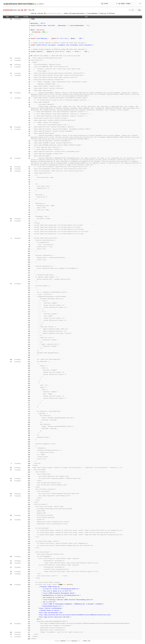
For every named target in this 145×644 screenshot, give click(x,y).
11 (29, 41)
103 (29, 256)
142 (29, 340)
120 (29, 292)
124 (29, 301)
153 (29, 364)
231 (29, 533)
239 (29, 550)
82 (29, 210)
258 (29, 591)
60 (29, 156)
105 (29, 260)
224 (29, 518)
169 (29, 398)
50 (29, 131)
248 (29, 569)
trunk (10, 10)
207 (29, 481)
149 (29, 355)
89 (29, 225)
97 (29, 243)
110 (29, 271)
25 (29, 71)
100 (29, 249)
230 (29, 531)
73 (29, 191)
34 (29, 91)
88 (29, 223)
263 (29, 602)
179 (29, 420)
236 (29, 543)
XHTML (85, 641)
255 (29, 585)
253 (29, 580)
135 (29, 325)
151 (29, 359)
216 (29, 500)
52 (29, 136)
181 (29, 424)
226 (29, 522)
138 (29, 331)
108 (29, 266)
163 (29, 385)
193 (29, 450)
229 (29, 528)
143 (29, 342)
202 (29, 470)
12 (29, 43)
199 (29, 463)
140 (29, 336)
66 (29, 175)
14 (29, 47)
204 (29, 474)
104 (29, 258)
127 (29, 307)
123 (29, 299)
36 (29, 98)
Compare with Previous (78, 13)
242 (29, 557)
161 (29, 381)
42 (29, 114)
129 (29, 312)
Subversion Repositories (19, 4)
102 (29, 253)
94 (29, 236)
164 (29, 388)
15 (29, 50)
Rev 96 (34, 13)
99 (29, 247)
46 (29, 123)
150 (29, 357)
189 (29, 442)
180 (29, 422)
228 (29, 526)
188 (29, 440)
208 (29, 483)
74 (29, 193)
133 (29, 321)
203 (29, 472)
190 (29, 444)
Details (66, 13)
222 (29, 513)
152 (29, 362)
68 (29, 180)
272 (29, 621)
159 (29, 377)
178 (29, 418)
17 (29, 54)
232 (29, 535)
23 (29, 67)
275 (29, 628)
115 (29, 282)
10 (29, 39)
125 (29, 303)
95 (29, 238)
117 (29, 286)
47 (29, 125)
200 (29, 466)
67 (29, 178)
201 (29, 468)
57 (29, 150)
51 (29, 133)
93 (29, 234)
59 (29, 154)
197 (29, 459)
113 (29, 277)
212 (29, 492)
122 (29, 297)
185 (29, 433)
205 (29, 476)
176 (29, 414)
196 (29, 457)
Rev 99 (41, 13)
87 (29, 221)
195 (29, 455)
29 (29, 80)
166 (29, 392)
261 (29, 598)
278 (29, 634)
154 (29, 366)
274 (29, 626)
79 (29, 204)
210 (29, 487)
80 (29, 206)
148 (29, 353)
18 (29, 56)
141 (29, 338)
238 (29, 548)
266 (29, 608)
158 (29, 375)
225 (29, 520)
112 (29, 275)
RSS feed (112, 13)
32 (29, 86)
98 (11, 19)
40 (29, 107)
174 (29, 409)
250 (29, 574)
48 (29, 127)
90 (29, 227)
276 (29, 630)
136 (29, 327)
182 (29, 427)
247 (29, 567)
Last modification (93, 13)
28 (29, 78)
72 (29, 188)
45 (29, 121)
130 (29, 314)
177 (29, 416)
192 (29, 448)
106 (29, 262)
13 (29, 45)
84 (29, 214)
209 (29, 485)
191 (29, 446)
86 (29, 219)
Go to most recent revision (53, 13)
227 (29, 524)
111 (29, 273)
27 (29, 75)
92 (29, 232)
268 (29, 613)
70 (11, 158)
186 (29, 435)
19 (29, 58)
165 (29, 390)
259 (29, 593)
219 (29, 507)
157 (29, 372)
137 (29, 329)
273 (29, 624)
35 (29, 93)
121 (29, 295)
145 (29, 346)
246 (29, 565)
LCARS (40, 4)
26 (29, 73)
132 (29, 318)
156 (29, 370)
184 (29, 431)
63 (29, 169)
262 (29, 600)
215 (29, 498)
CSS (89, 641)
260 (29, 595)
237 (29, 546)
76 (29, 197)
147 (29, 351)
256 (29, 587)
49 (29, 129)
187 (29, 437)
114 (29, 279)
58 (29, 152)
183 (29, 429)
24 (29, 69)
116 (29, 284)
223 (29, 515)
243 (29, 559)
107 (29, 264)
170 (29, 401)
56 (11, 65)
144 (29, 344)
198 (29, 461)
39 (29, 104)
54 (29, 143)
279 (29, 637)
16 (29, 52)
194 (29, 453)
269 (29, 615)
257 (29, 589)
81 (29, 208)
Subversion (74, 641)
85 (29, 217)
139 (29, 333)
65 (29, 173)
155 (29, 368)
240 (29, 552)
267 (29, 611)
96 (29, 240)
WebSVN (63, 641)
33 (29, 88)
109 (29, 268)
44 (29, 118)
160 (29, 379)
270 (29, 617)
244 (29, 561)
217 (29, 502)
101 (29, 251)
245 (29, 563)
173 (29, 407)
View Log (103, 13)
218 (29, 504)
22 (29, 65)
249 (29, 572)
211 (29, 489)
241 (29, 554)
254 (29, 583)
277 (29, 632)
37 (11, 58)
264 (29, 604)
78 (29, 201)
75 (29, 195)
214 (29, 496)
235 (29, 541)
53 (29, 141)
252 (29, 578)
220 (29, 509)
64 (29, 171)
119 (29, 290)
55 (29, 145)
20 (29, 60)
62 (29, 167)
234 (29, 539)
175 (29, 411)
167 (29, 394)
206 (29, 479)
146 (29, 349)
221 (29, 511)
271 (29, 619)
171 (29, 403)
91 (29, 230)
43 (29, 116)
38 (29, 102)
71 (29, 186)
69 (29, 182)
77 (29, 199)
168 (29, 396)
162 (29, 383)
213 (29, 494)
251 (29, 576)
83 (29, 212)
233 (29, 537)
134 (29, 323)
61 (29, 158)
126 (29, 305)
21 (29, 62)
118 (29, 288)
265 (29, 606)
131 (29, 316)
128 (29, 310)
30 (29, 82)
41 (29, 112)
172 (29, 405)
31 (29, 84)
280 (29, 639)
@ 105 (24, 10)
